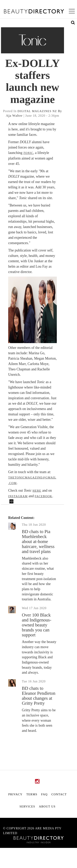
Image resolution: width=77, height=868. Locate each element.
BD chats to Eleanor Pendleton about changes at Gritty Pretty (39, 696)
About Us (47, 806)
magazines (42, 111)
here (37, 491)
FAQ (44, 794)
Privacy (15, 794)
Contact (59, 794)
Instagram (18, 496)
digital (24, 111)
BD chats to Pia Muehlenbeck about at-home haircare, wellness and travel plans (38, 542)
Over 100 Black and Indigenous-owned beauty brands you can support (36, 625)
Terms (32, 794)
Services (27, 806)
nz (55, 111)
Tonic (28, 153)
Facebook (43, 496)
